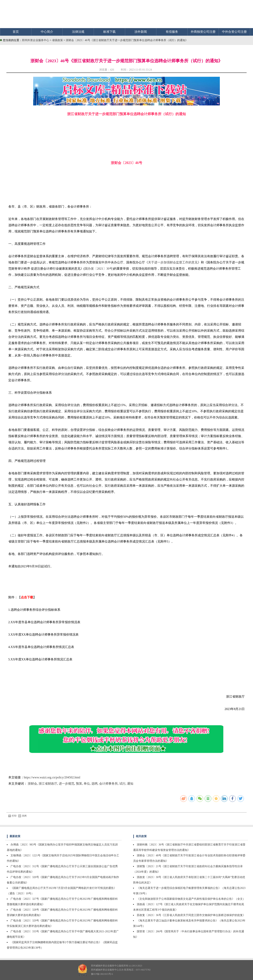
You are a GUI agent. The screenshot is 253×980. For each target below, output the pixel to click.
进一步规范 (67, 784)
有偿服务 (172, 32)
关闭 (23, 816)
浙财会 (32, 784)
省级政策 (58, 40)
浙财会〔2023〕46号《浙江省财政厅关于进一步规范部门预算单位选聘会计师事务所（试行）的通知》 (127, 40)
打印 (12, 816)
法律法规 (78, 32)
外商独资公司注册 (203, 32)
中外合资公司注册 (234, 32)
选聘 (94, 784)
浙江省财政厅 (48, 784)
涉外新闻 (141, 32)
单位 (87, 784)
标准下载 (109, 32)
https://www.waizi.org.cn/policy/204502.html (52, 777)
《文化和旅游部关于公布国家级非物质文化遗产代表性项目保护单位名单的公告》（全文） (191, 899)
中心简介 (47, 32)
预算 (79, 784)
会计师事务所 (108, 784)
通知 (130, 784)
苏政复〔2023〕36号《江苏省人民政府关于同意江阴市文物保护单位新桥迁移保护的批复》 (191, 915)
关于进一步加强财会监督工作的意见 (173, 262)
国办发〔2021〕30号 (99, 269)
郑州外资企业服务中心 (36, 40)
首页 (16, 32)
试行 (122, 784)
